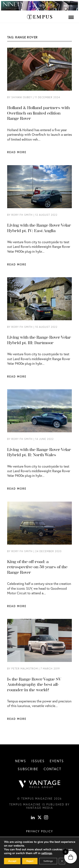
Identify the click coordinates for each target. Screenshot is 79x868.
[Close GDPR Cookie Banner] (62, 861)
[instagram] (46, 818)
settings (47, 853)
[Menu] (71, 17)
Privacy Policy (40, 831)
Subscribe (28, 769)
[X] (40, 818)
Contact (52, 769)
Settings (48, 861)
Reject (30, 861)
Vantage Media (40, 808)
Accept (12, 861)
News (21, 761)
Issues (38, 761)
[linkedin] (33, 818)
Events (57, 761)
